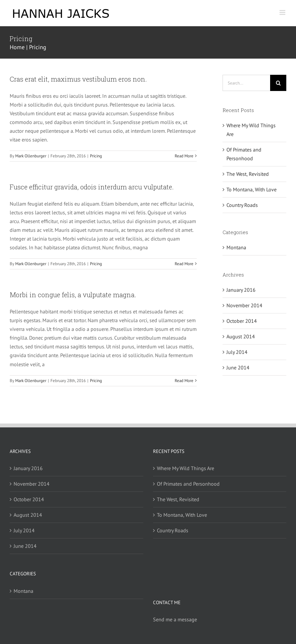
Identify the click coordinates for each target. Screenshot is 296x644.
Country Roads (242, 205)
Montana (236, 247)
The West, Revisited (248, 174)
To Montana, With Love (252, 189)
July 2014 (237, 352)
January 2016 (241, 290)
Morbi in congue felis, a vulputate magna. (73, 295)
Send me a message (175, 619)
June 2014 (238, 367)
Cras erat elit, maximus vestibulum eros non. (78, 79)
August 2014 (241, 336)
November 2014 (244, 305)
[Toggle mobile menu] (283, 12)
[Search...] (246, 83)
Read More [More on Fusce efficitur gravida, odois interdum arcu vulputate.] (184, 264)
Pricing (96, 156)
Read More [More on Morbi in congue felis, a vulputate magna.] (184, 381)
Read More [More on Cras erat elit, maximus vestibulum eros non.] (184, 156)
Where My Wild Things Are (186, 468)
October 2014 (242, 321)
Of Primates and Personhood (188, 484)
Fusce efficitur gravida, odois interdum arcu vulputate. (92, 187)
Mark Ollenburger (31, 156)
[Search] (278, 83)
